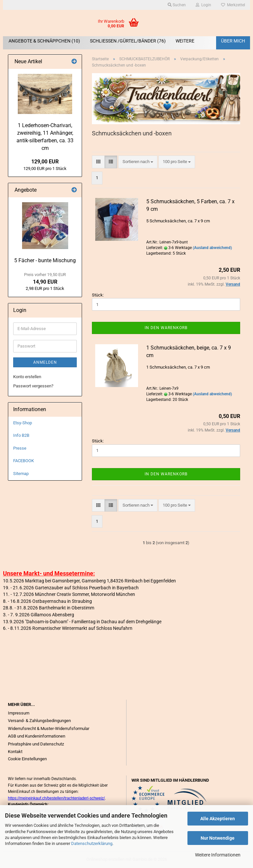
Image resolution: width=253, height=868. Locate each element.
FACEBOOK (24, 461)
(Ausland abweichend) (212, 248)
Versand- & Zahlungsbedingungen (39, 721)
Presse (20, 448)
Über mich (233, 41)
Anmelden (45, 362)
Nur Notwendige (218, 838)
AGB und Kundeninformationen (37, 736)
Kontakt (15, 752)
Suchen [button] (177, 5)
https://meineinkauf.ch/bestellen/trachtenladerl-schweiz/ (56, 798)
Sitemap (21, 474)
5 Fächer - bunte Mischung (45, 260)
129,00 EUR (45, 162)
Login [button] (203, 5)
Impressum (19, 713)
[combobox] (138, 162)
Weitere (185, 41)
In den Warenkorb (166, 328)
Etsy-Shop (23, 423)
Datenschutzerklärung (92, 843)
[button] (98, 162)
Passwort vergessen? (33, 386)
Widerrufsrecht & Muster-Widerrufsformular (49, 728)
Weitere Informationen (218, 855)
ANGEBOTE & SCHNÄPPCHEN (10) (44, 41)
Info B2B (21, 435)
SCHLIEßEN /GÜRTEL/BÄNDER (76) (128, 41)
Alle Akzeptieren (218, 819)
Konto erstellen (27, 377)
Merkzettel (233, 5)
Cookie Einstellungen (27, 759)
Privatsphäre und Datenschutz (36, 744)
